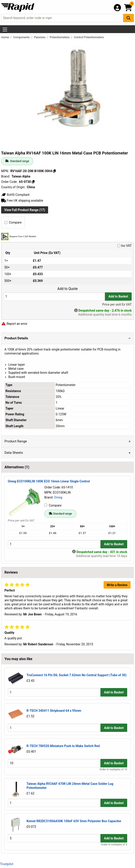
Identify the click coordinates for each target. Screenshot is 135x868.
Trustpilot (7, 864)
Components (22, 37)
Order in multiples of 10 (113, 769)
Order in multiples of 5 (114, 845)
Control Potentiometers (89, 37)
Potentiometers (60, 37)
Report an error (14, 324)
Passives (40, 37)
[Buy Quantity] (54, 297)
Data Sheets (14, 453)
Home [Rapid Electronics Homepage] (5, 37)
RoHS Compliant (15, 195)
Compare (13, 222)
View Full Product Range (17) (25, 210)
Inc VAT (125, 246)
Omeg (58, 497)
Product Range (16, 441)
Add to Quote (67, 289)
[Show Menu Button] (5, 30)
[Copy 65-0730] (33, 182)
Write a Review (117, 585)
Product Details (16, 338)
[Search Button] (129, 18)
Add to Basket (118, 296)
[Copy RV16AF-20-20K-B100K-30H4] (54, 171)
